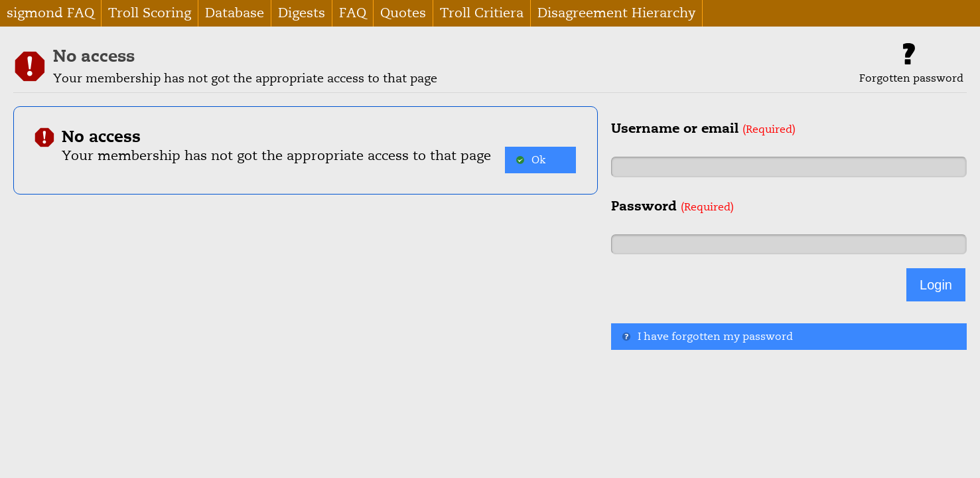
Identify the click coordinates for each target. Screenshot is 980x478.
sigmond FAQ (50, 13)
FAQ (353, 13)
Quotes (403, 13)
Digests (302, 13)
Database (235, 13)
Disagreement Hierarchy (616, 13)
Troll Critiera (482, 13)
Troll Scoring (150, 13)
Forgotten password (911, 64)
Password (672, 206)
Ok (530, 160)
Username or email (703, 128)
